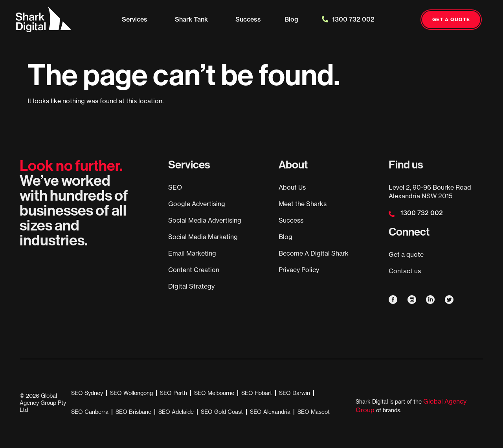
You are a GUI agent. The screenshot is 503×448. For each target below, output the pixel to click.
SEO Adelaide (176, 412)
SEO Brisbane (133, 412)
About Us (292, 187)
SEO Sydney (87, 393)
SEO (175, 187)
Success (248, 19)
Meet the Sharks (303, 204)
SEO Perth (173, 393)
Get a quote (406, 254)
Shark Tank (193, 19)
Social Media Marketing (203, 237)
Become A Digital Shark (314, 253)
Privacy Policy (299, 270)
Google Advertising (197, 204)
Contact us (405, 271)
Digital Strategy (191, 286)
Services (137, 19)
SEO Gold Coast (222, 412)
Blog (291, 19)
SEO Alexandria (270, 412)
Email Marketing (192, 253)
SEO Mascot (314, 412)
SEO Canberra (90, 412)
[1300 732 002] (392, 214)
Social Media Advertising (205, 220)
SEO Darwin (295, 393)
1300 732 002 (348, 19)
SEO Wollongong (131, 393)
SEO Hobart (257, 393)
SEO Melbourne (214, 393)
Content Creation (194, 270)
